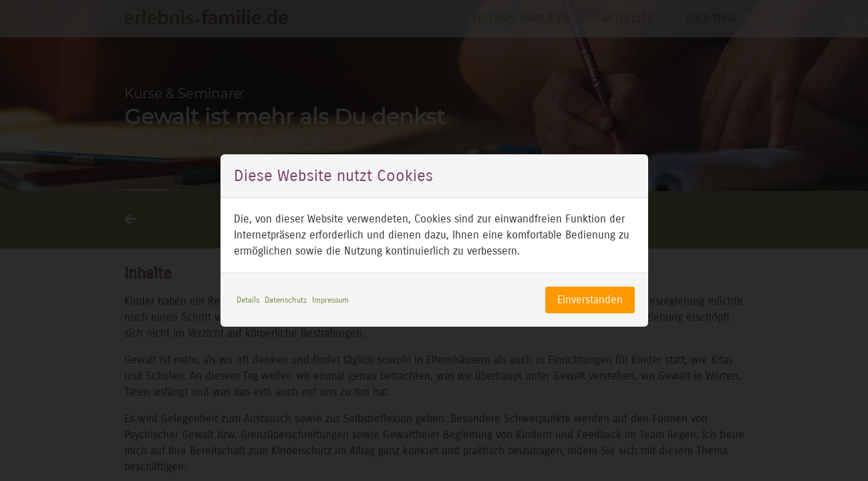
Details (248, 300)
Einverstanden (590, 300)
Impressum (330, 300)
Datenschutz (286, 300)
